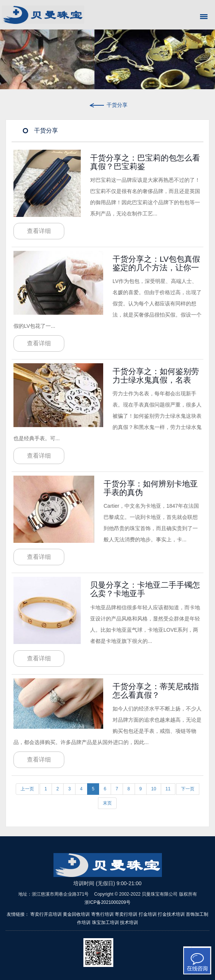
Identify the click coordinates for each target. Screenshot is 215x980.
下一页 (188, 789)
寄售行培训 (102, 914)
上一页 (27, 789)
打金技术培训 (171, 914)
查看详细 (39, 231)
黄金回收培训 (76, 914)
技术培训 (129, 923)
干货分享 (107, 105)
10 (153, 789)
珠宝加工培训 (105, 923)
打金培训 (148, 914)
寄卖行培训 (126, 914)
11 (168, 789)
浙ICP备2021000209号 (107, 902)
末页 (107, 803)
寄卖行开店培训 (46, 914)
